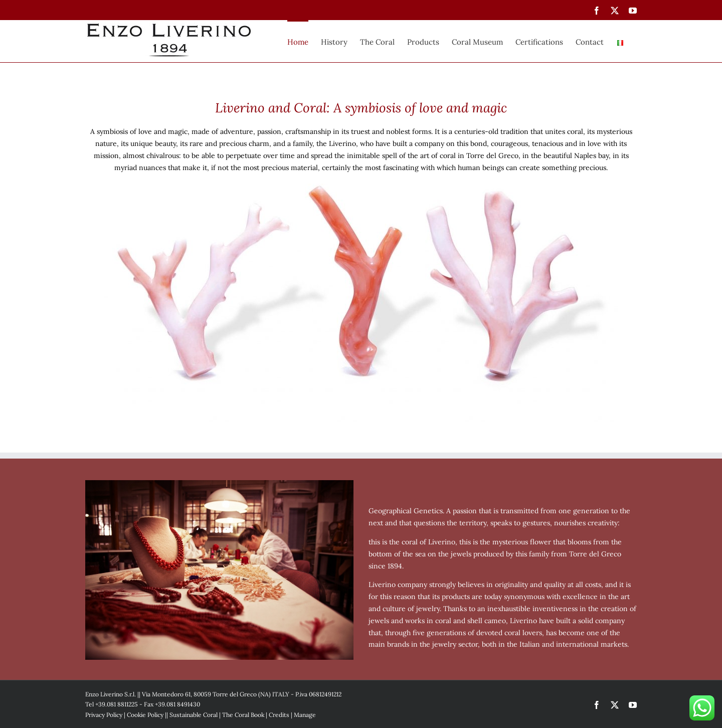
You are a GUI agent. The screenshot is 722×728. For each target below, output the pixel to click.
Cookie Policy (145, 715)
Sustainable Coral (194, 715)
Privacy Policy (104, 715)
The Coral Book (243, 715)
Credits (279, 715)
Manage (305, 715)
